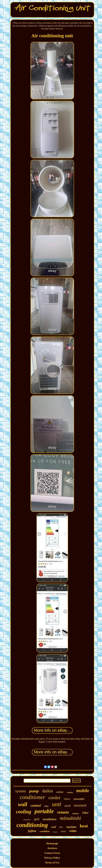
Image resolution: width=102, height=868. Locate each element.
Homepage (52, 843)
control (36, 805)
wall (23, 804)
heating (70, 792)
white (73, 831)
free (61, 827)
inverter (27, 820)
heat (84, 826)
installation (50, 819)
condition (45, 831)
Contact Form (52, 853)
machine (71, 827)
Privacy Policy (52, 858)
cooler (55, 798)
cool (54, 827)
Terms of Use (52, 863)
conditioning (32, 825)
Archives (52, 848)
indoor (67, 799)
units (63, 831)
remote (63, 812)
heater (55, 832)
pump (34, 791)
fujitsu (32, 831)
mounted (80, 805)
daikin (48, 791)
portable (44, 811)
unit (57, 804)
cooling (24, 812)
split (37, 819)
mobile (83, 791)
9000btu (76, 814)
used (68, 806)
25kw (46, 806)
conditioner (32, 797)
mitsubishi (70, 818)
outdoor (60, 792)
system (20, 791)
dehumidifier (79, 799)
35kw (85, 813)
